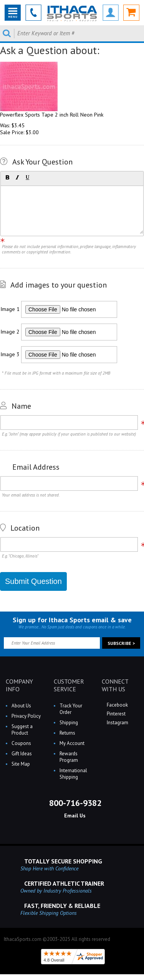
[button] (7, 178)
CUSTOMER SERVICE (69, 685)
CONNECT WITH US (115, 685)
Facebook (117, 705)
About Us (21, 706)
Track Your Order (71, 709)
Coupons (21, 743)
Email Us (74, 816)
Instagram (117, 723)
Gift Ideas (22, 754)
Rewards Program (69, 757)
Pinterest (116, 714)
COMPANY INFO (19, 685)
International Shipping (73, 774)
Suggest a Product (22, 730)
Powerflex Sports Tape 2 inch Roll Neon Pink (52, 115)
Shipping (69, 723)
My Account (72, 743)
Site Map (21, 764)
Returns (67, 733)
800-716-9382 (74, 803)
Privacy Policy (26, 716)
